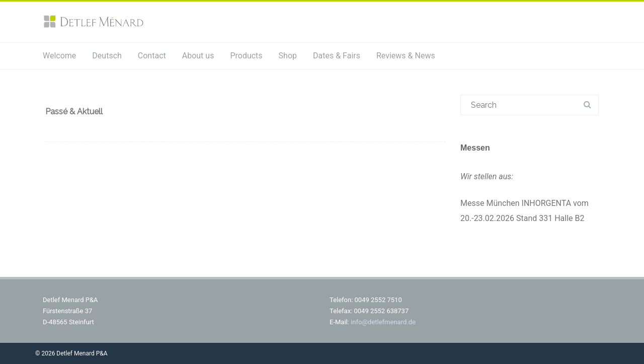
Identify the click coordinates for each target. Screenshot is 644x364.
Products (246, 56)
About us (198, 56)
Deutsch (107, 56)
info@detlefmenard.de (383, 322)
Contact (152, 56)
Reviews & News (406, 56)
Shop (288, 56)
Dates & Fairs (337, 56)
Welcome (59, 56)
